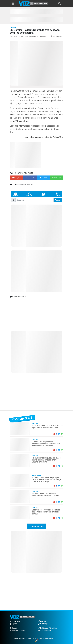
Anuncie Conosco (17, 631)
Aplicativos (43, 621)
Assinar (58, 200)
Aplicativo (57, 194)
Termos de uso (45, 631)
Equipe (13, 624)
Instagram (30, 194)
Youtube (43, 194)
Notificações (44, 624)
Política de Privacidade (48, 628)
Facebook (16, 194)
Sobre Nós (15, 621)
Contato (14, 628)
